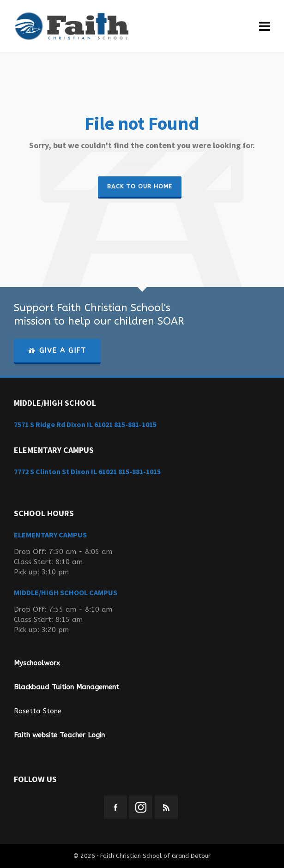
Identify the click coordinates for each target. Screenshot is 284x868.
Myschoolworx (37, 663)
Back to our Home (140, 186)
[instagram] (141, 807)
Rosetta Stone (38, 711)
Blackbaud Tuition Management (66, 687)
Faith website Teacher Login (59, 735)
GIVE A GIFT (57, 350)
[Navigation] (265, 27)
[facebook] (115, 807)
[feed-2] (166, 807)
